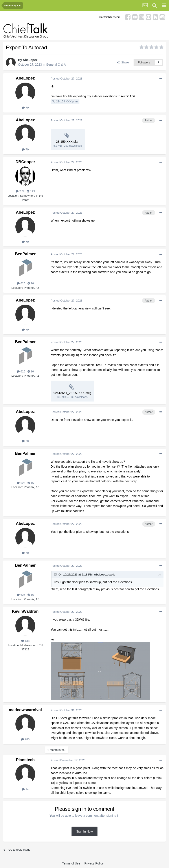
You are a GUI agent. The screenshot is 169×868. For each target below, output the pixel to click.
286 (25, 739)
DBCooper (25, 162)
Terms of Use (71, 863)
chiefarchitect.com (110, 17)
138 (25, 641)
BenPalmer (25, 254)
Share (123, 62)
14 (25, 789)
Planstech (25, 760)
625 (21, 283)
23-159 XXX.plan (67, 101)
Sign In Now (84, 831)
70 (25, 108)
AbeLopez (30, 60)
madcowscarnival (25, 710)
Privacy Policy (94, 863)
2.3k (20, 191)
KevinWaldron (25, 611)
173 (31, 191)
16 (31, 283)
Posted (67, 79)
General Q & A (56, 65)
